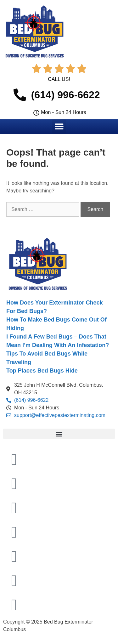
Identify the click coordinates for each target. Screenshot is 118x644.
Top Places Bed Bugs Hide (42, 371)
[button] (59, 126)
